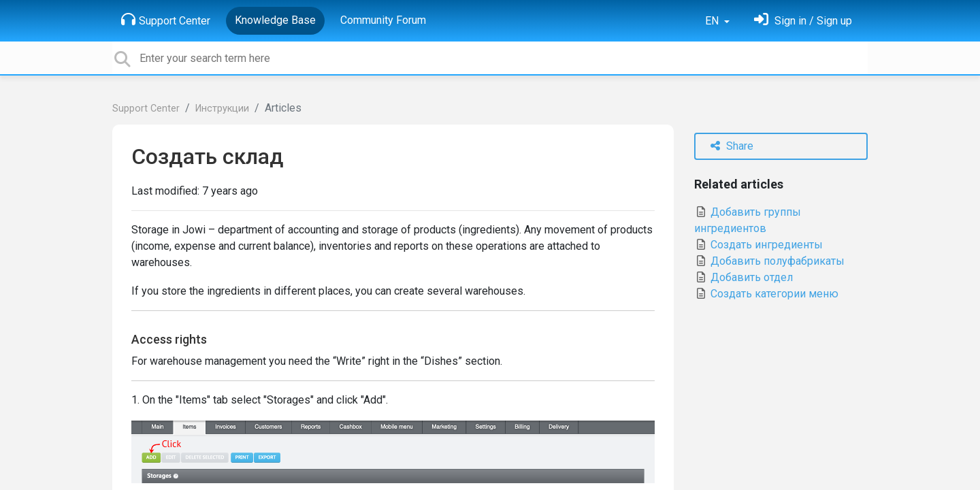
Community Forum (383, 20)
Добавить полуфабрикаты (769, 261)
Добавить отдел (744, 277)
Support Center (166, 20)
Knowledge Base (275, 20)
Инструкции (222, 109)
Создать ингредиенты (758, 245)
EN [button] (713, 21)
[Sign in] (803, 21)
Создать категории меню (766, 294)
